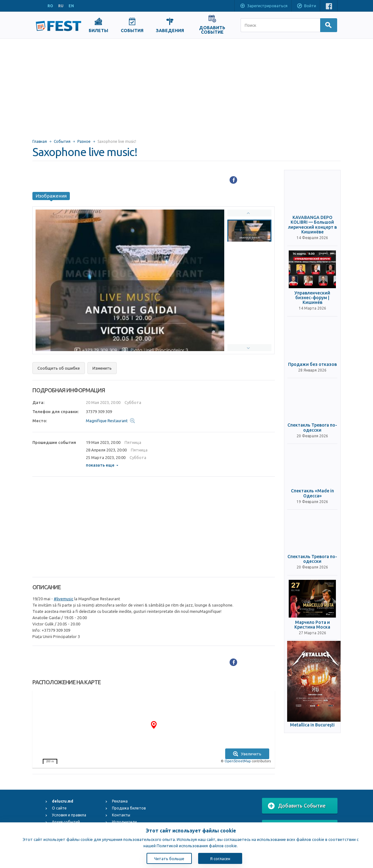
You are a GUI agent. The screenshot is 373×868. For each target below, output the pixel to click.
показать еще (102, 465)
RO (50, 6)
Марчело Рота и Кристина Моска (312, 625)
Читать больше (169, 859)
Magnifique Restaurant (107, 421)
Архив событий (66, 822)
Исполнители (124, 822)
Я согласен (220, 859)
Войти (306, 6)
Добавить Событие (297, 806)
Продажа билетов (129, 808)
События (62, 141)
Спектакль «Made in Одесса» (312, 493)
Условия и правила (69, 815)
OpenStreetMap (238, 761)
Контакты (121, 815)
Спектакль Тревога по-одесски (312, 428)
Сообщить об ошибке (59, 368)
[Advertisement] (186, 86)
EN (71, 6)
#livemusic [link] (64, 599)
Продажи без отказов (312, 364)
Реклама (120, 801)
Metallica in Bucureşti (312, 725)
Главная (40, 141)
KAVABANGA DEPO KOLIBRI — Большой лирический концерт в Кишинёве (312, 225)
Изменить (102, 368)
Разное (84, 141)
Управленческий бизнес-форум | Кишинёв (312, 298)
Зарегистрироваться (264, 6)
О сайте (59, 808)
